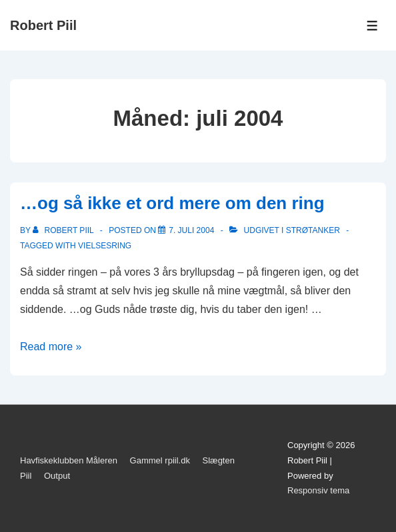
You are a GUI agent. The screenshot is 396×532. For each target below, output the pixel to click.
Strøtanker (313, 230)
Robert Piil (43, 25)
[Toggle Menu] (372, 26)
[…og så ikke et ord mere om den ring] (191, 230)
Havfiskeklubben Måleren (69, 460)
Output (57, 476)
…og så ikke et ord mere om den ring (172, 203)
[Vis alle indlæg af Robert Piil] (64, 230)
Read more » (51, 347)
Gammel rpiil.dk (160, 460)
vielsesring (105, 246)
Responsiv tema (318, 490)
